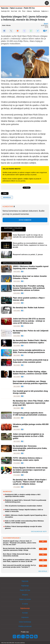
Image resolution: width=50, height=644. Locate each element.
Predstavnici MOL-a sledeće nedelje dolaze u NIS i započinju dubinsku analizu (23, 495)
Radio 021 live (29, 8)
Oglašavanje (25, 608)
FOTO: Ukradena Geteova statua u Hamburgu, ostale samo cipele (28, 459)
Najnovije (5, 8)
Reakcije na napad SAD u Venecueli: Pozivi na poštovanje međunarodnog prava (26, 501)
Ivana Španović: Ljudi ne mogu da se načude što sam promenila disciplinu (28, 236)
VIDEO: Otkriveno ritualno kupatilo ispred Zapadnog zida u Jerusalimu (31, 268)
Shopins (25, 595)
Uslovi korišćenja (25, 622)
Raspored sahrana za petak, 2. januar (28, 254)
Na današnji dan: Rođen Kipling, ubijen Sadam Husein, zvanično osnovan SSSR (30, 373)
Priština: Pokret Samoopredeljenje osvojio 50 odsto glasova (23, 527)
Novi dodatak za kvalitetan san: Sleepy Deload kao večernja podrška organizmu (30, 382)
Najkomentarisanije (12, 538)
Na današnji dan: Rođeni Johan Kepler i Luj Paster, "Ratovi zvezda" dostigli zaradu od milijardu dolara (30, 482)
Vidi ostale (43, 571)
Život (24, 11)
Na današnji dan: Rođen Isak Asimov (29, 308)
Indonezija (7, 197)
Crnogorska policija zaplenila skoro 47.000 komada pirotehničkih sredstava (30, 414)
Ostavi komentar (25, 220)
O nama (25, 604)
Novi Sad (14, 11)
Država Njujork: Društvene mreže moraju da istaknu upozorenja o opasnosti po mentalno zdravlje (30, 470)
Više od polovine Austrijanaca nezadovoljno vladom (23, 506)
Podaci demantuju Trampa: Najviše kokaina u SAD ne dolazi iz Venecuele (24, 510)
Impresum (25, 617)
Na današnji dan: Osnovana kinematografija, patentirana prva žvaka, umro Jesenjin (30, 448)
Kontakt (25, 613)
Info (20, 11)
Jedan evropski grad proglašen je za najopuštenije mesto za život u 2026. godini (28, 436)
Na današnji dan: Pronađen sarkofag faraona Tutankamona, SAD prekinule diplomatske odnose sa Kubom (29, 288)
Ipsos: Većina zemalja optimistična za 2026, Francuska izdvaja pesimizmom (29, 351)
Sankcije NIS (5, 11)
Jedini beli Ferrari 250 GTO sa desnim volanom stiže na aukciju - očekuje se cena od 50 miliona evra (29, 321)
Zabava (29, 11)
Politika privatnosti (25, 626)
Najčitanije (36, 11)
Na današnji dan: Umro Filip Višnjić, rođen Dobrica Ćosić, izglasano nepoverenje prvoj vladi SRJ (31, 403)
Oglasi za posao (16, 8)
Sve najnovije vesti (39, 531)
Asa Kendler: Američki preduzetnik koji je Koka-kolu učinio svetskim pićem (31, 361)
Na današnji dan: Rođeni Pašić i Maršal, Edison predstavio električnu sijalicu (30, 342)
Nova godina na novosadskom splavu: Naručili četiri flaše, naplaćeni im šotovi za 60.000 (30, 245)
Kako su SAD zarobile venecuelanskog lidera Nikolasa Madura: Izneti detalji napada (24, 522)
